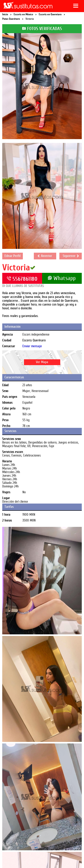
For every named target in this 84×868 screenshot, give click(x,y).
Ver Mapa (42, 362)
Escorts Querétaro (34, 340)
